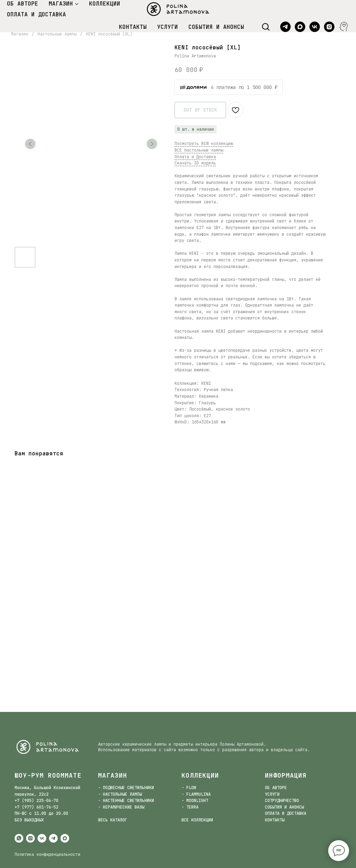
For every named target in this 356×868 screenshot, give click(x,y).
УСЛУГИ (168, 27)
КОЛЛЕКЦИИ (105, 4)
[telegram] (285, 27)
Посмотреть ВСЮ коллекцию (204, 144)
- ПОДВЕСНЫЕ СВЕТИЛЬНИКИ (126, 788)
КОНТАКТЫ (133, 27)
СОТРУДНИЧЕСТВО (282, 801)
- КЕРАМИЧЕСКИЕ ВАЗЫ (121, 807)
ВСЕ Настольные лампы (199, 150)
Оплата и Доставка (195, 157)
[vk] (315, 27)
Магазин (20, 34)
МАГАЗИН (61, 4)
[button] (266, 26)
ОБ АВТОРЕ (23, 4)
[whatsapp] (19, 838)
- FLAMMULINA (196, 794)
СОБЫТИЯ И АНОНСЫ (216, 27)
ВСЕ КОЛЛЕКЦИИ (197, 820)
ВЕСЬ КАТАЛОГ (113, 820)
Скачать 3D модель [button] (195, 163)
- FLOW (189, 788)
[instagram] (329, 27)
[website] (344, 27)
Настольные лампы (57, 34)
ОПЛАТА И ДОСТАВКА (37, 14)
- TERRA (190, 807)
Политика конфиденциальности (47, 854)
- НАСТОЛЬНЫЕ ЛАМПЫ (120, 794)
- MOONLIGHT (195, 801)
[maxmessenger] (300, 27)
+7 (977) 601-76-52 (37, 807)
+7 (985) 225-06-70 (37, 801)
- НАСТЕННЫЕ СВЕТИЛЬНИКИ (126, 801)
